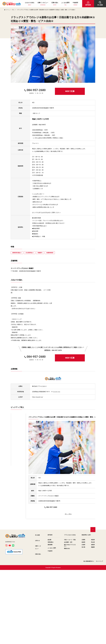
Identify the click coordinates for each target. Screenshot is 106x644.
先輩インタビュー (43, 4)
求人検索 (37, 609)
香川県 (83, 621)
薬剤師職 (50, 619)
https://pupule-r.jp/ (38, 397)
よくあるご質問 (52, 622)
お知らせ (37, 615)
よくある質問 (65, 4)
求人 (13, 10)
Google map (57, 392)
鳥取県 (93, 614)
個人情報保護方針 (88, 635)
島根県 (83, 616)
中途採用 (75, 4)
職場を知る (67, 622)
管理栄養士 (51, 616)
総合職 (49, 614)
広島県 (83, 619)
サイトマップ (99, 635)
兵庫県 (83, 614)
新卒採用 (50, 609)
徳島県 (93, 619)
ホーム (8, 10)
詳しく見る (31, 498)
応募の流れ (55, 4)
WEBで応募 (70, 91)
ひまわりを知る (30, 4)
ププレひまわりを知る (70, 609)
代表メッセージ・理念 (70, 614)
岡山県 (93, 616)
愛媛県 (93, 621)
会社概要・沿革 (68, 616)
